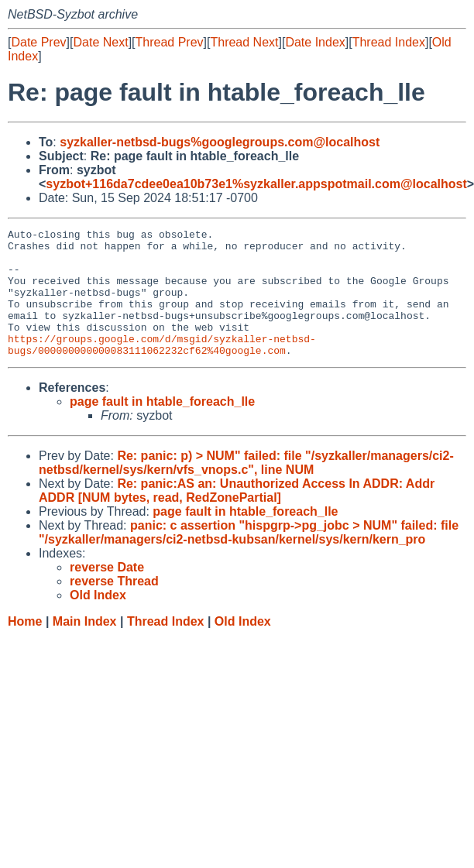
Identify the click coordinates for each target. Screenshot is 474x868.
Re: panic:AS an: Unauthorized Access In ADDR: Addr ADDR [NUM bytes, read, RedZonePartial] (237, 516)
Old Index (243, 647)
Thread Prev (170, 42)
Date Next (100, 42)
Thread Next (244, 42)
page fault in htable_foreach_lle (162, 427)
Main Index (85, 647)
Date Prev (38, 42)
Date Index (315, 42)
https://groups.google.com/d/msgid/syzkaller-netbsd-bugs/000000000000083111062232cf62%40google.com (162, 369)
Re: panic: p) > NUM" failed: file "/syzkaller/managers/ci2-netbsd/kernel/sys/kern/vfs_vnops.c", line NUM (246, 488)
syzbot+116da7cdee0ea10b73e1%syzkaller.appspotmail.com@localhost (256, 184)
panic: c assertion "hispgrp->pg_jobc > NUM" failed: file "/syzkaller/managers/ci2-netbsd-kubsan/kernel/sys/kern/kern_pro (249, 558)
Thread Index (389, 42)
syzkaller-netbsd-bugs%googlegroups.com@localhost (220, 142)
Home (25, 647)
